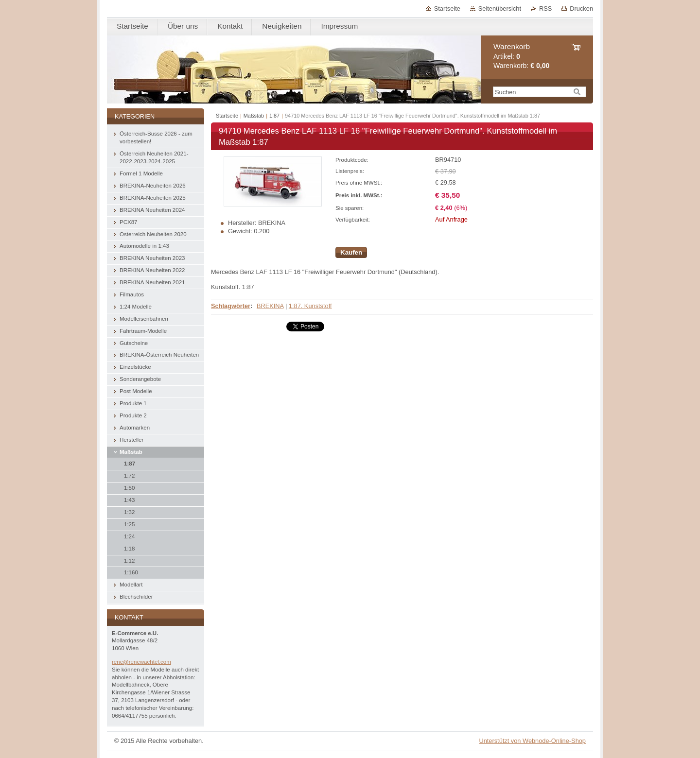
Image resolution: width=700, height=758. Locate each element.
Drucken (581, 9)
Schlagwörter (231, 306)
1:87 (274, 116)
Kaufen (351, 252)
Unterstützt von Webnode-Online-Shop (532, 741)
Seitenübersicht (500, 9)
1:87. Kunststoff (310, 306)
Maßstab (254, 116)
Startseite (447, 9)
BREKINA (270, 306)
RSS (545, 9)
